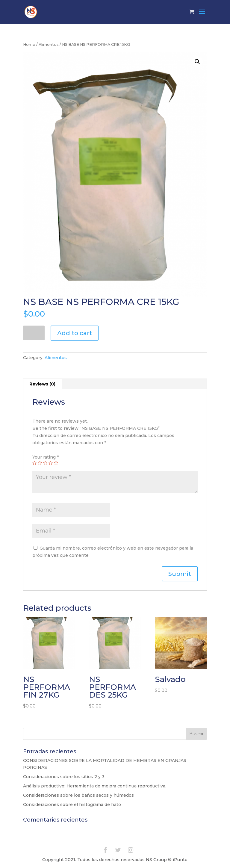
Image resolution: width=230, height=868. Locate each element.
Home (29, 44)
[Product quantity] (34, 333)
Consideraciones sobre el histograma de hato (72, 805)
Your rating (46, 457)
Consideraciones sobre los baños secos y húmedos (78, 795)
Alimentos (49, 44)
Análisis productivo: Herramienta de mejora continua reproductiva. (95, 786)
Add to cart (75, 333)
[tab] (43, 384)
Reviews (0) (42, 384)
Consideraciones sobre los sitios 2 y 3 (64, 777)
